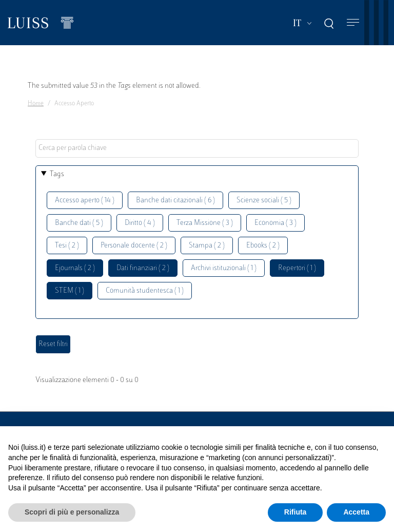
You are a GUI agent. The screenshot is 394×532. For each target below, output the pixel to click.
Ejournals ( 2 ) (75, 268)
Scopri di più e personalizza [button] (72, 512)
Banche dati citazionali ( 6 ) (175, 201)
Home (36, 104)
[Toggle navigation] (353, 23)
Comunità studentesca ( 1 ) (145, 291)
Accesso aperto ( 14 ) (85, 201)
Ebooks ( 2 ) (263, 246)
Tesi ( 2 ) (67, 246)
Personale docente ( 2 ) (134, 246)
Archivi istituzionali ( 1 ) (224, 268)
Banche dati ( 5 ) (79, 223)
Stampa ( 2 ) (207, 246)
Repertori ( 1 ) (297, 268)
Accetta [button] (356, 512)
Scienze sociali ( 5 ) (264, 201)
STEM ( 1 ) (70, 291)
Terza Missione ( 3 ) (205, 223)
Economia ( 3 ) (275, 223)
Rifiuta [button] (295, 512)
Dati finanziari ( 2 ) (143, 268)
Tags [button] (57, 174)
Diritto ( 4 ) (140, 223)
